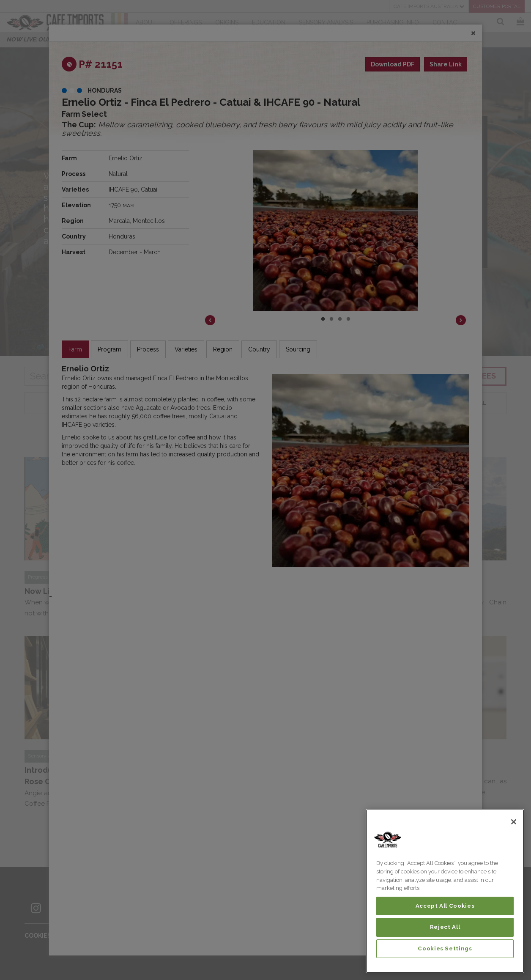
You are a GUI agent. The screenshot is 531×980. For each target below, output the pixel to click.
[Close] (514, 822)
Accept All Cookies (445, 906)
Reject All (445, 927)
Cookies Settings (445, 948)
